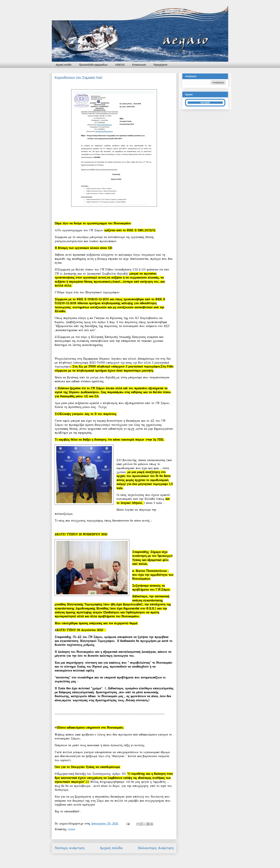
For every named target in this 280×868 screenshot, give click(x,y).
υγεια (71, 829)
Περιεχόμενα (160, 65)
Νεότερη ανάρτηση (70, 848)
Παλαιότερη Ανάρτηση (156, 848)
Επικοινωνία (139, 65)
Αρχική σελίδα (63, 65)
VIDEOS (120, 65)
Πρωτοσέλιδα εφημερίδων (93, 65)
